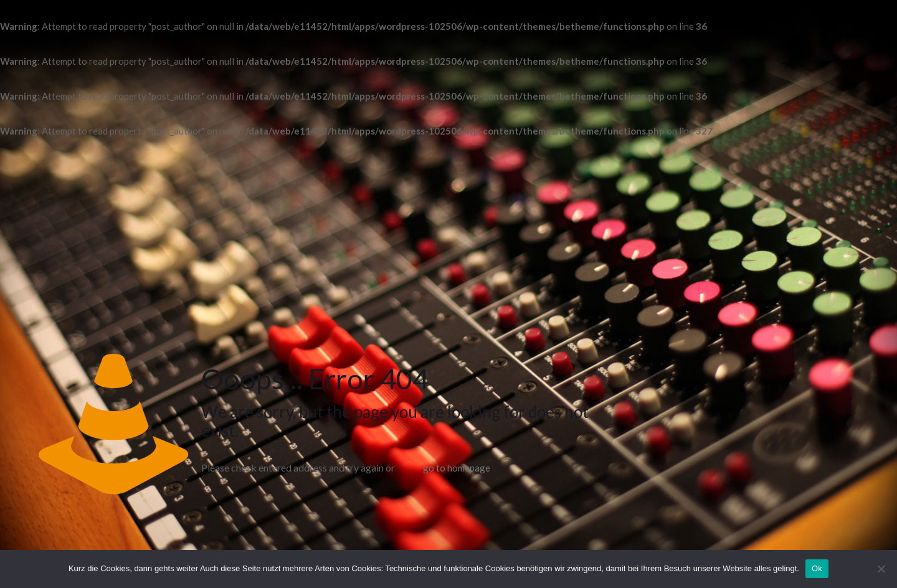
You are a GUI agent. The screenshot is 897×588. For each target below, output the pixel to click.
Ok (817, 568)
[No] (881, 569)
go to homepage (457, 468)
